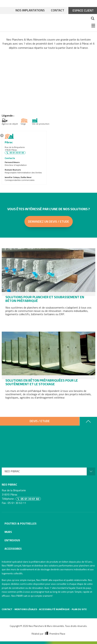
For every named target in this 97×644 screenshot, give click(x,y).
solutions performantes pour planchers (69, 565)
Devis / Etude (40, 421)
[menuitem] (48, 471)
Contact (58, 10)
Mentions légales (26, 609)
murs (13, 569)
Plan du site (79, 609)
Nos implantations (30, 10)
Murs (8, 532)
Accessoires (13, 549)
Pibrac (9, 142)
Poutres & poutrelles (20, 523)
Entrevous (12, 540)
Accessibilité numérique (54, 609)
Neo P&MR (42, 580)
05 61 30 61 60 (17, 153)
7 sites (53, 588)
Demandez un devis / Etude (49, 221)
